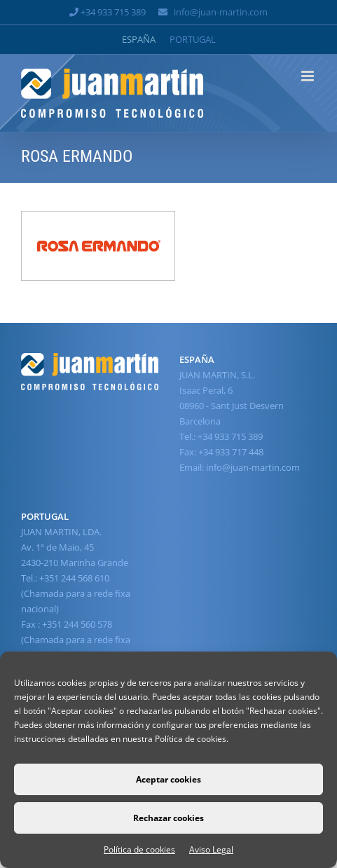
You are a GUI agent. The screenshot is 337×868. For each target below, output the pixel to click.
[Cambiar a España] (139, 40)
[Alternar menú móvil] (309, 76)
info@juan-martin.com (221, 12)
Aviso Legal (211, 849)
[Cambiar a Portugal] (193, 40)
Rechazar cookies (168, 818)
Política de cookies (139, 849)
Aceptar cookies (168, 779)
